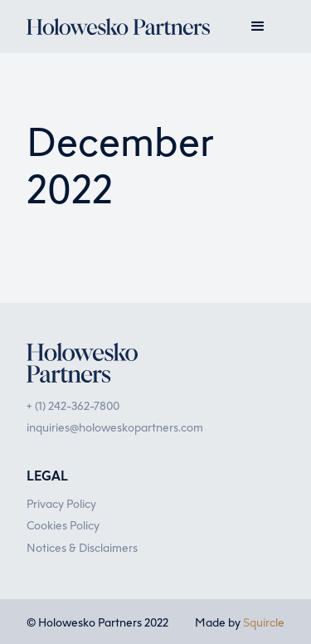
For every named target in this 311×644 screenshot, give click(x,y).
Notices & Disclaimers (82, 547)
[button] (258, 27)
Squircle (264, 622)
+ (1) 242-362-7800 (73, 405)
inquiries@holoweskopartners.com (115, 427)
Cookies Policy (63, 524)
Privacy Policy (61, 503)
